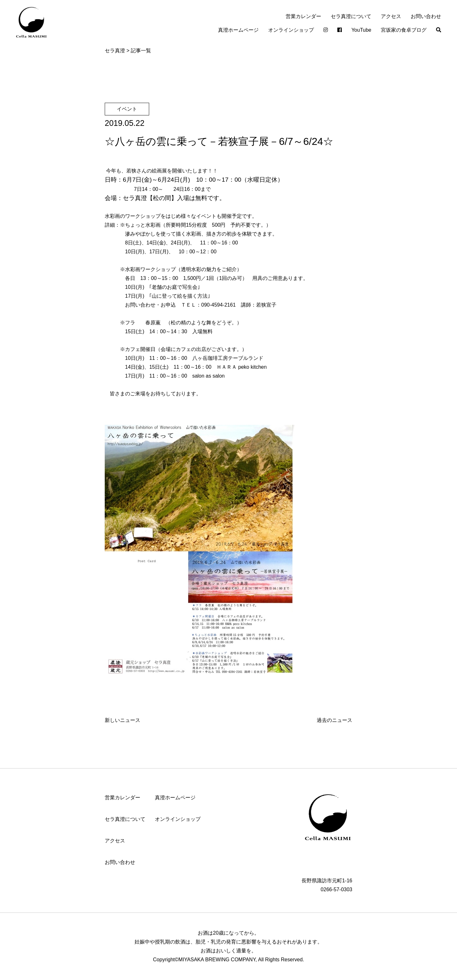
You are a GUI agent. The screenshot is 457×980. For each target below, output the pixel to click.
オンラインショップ (291, 30)
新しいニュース (123, 720)
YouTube (361, 30)
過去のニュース (334, 720)
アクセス (391, 16)
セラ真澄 (115, 51)
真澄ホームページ (238, 30)
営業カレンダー (303, 16)
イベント (127, 109)
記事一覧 (141, 51)
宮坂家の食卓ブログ (404, 30)
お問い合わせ (426, 16)
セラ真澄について (351, 16)
